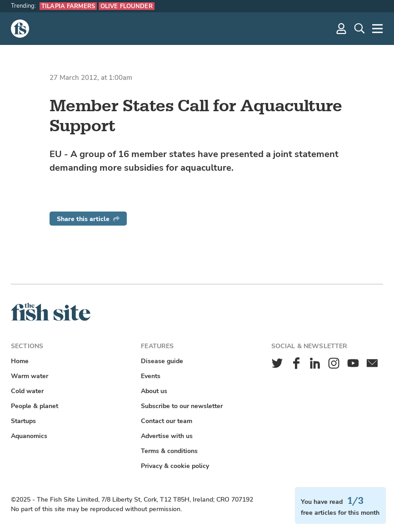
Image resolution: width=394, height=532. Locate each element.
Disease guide (162, 361)
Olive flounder (127, 6)
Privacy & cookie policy (175, 466)
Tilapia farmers (68, 6)
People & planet (35, 406)
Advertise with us (167, 436)
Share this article (88, 219)
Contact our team (167, 421)
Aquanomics (29, 436)
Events (151, 376)
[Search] (359, 29)
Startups (23, 421)
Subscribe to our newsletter (182, 406)
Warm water (30, 376)
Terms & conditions (169, 451)
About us (154, 391)
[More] (378, 29)
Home (20, 361)
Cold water (27, 391)
